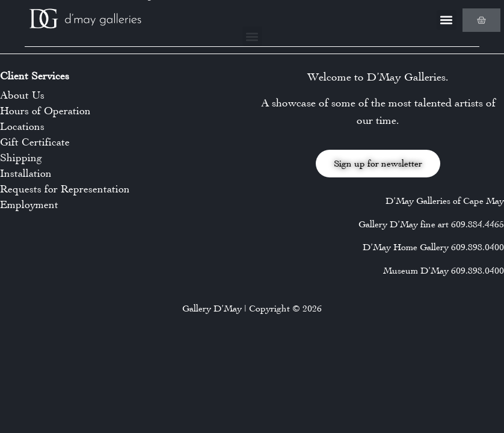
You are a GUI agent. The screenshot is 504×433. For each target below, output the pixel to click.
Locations (22, 126)
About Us (22, 95)
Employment (29, 204)
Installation (26, 173)
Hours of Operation (45, 111)
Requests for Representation (65, 189)
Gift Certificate (35, 142)
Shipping (21, 158)
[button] (447, 20)
